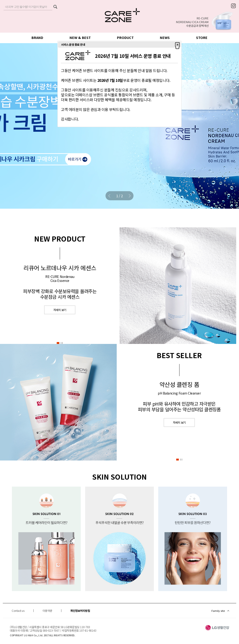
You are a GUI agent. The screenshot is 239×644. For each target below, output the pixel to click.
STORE (202, 37)
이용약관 (47, 611)
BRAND (37, 37)
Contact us (18, 611)
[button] (58, 343)
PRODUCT (125, 37)
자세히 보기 (60, 310)
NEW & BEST (80, 37)
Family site (218, 611)
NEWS (165, 37)
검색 (55, 7)
